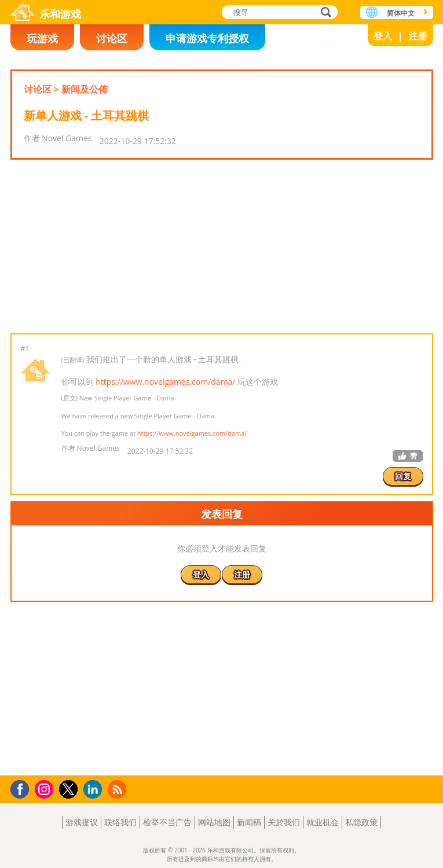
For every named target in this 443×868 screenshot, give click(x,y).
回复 (403, 476)
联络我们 (120, 822)
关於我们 (284, 822)
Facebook (23, 788)
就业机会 (323, 822)
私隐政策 (361, 822)
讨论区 (112, 38)
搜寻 (324, 13)
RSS (118, 789)
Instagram (46, 788)
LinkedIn (95, 790)
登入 (383, 36)
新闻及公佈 (85, 89)
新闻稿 (249, 822)
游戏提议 (82, 822)
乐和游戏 (60, 14)
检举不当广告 (167, 822)
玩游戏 (42, 38)
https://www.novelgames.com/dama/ (165, 382)
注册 (418, 36)
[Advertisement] (221, 247)
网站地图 (214, 822)
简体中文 (401, 13)
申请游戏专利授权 (207, 38)
